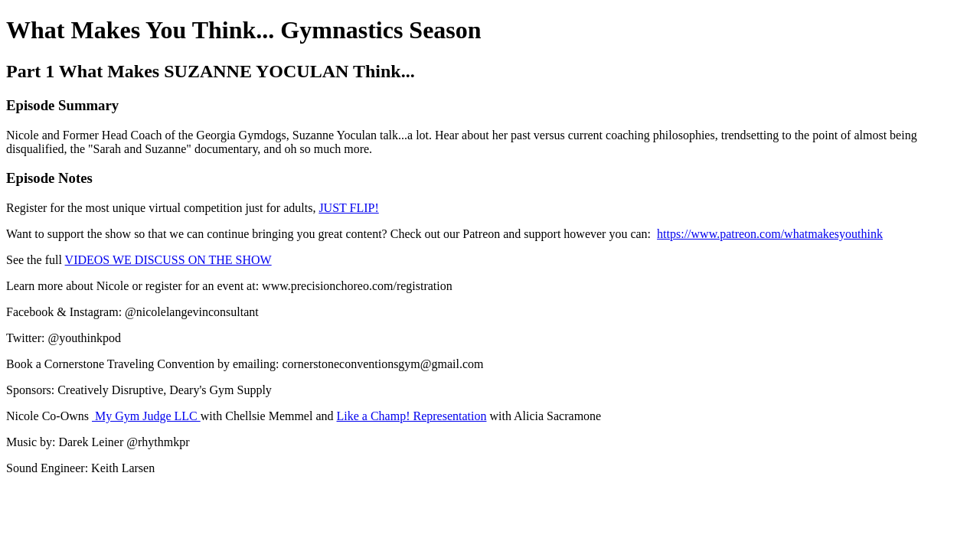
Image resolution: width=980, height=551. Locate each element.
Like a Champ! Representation (412, 416)
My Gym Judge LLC (146, 416)
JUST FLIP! (348, 208)
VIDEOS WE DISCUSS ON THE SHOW (168, 260)
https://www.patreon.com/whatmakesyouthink (770, 234)
